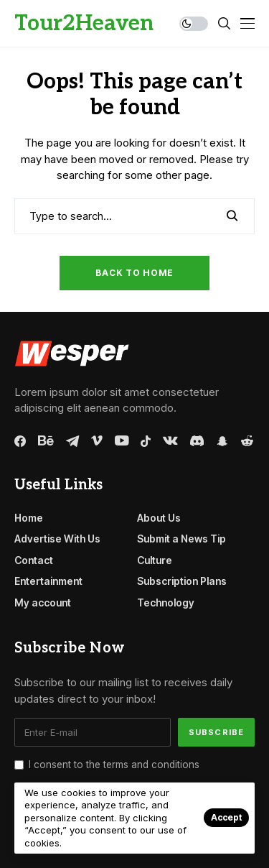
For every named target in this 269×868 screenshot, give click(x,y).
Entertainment (48, 581)
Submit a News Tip (181, 539)
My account (43, 602)
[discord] (197, 441)
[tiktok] (146, 441)
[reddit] (247, 441)
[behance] (46, 441)
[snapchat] (222, 441)
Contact (34, 560)
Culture (155, 560)
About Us (159, 518)
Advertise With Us (57, 539)
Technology (166, 602)
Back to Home (134, 273)
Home (29, 518)
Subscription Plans (182, 581)
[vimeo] (97, 441)
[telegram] (72, 441)
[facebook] (20, 441)
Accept (226, 817)
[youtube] (122, 441)
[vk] (170, 441)
